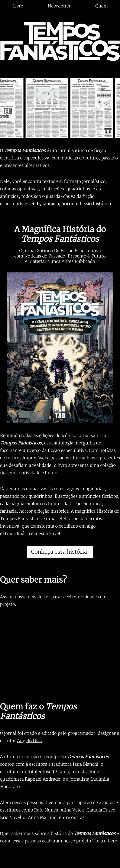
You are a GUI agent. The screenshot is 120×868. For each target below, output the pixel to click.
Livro (18, 6)
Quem (102, 6)
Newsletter (59, 6)
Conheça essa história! (60, 552)
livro (112, 841)
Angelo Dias (29, 741)
